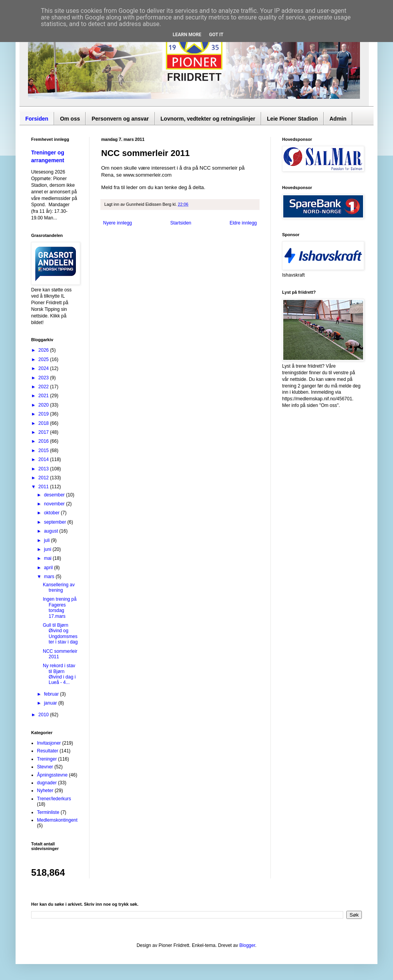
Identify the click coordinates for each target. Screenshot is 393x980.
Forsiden (37, 119)
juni (48, 549)
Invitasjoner (49, 743)
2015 (44, 451)
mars (50, 577)
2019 (44, 414)
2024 (44, 368)
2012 (44, 478)
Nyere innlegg (118, 223)
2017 (44, 432)
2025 (44, 359)
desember (55, 495)
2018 (44, 423)
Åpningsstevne (52, 775)
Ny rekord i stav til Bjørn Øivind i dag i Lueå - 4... (59, 674)
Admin (338, 119)
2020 (44, 405)
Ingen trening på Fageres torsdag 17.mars (60, 607)
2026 (44, 350)
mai (48, 558)
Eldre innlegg (243, 223)
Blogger (247, 945)
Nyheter (45, 791)
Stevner (45, 767)
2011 (44, 487)
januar (51, 703)
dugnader (47, 783)
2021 (44, 396)
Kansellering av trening (59, 587)
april (49, 568)
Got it (216, 35)
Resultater (48, 751)
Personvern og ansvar (120, 119)
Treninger (47, 759)
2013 (44, 469)
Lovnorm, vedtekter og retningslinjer (208, 119)
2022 (44, 387)
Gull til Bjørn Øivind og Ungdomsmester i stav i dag (60, 634)
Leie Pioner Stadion (292, 119)
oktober (52, 513)
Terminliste (48, 812)
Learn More (187, 35)
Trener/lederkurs (54, 799)
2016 (44, 441)
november (55, 504)
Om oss (70, 119)
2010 (44, 715)
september (56, 522)
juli (47, 540)
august (52, 531)
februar (52, 694)
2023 (44, 378)
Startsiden (181, 223)
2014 (44, 459)
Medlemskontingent (57, 820)
